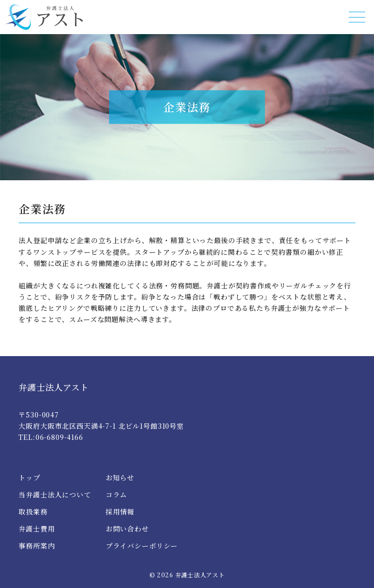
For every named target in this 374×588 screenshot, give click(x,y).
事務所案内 (37, 546)
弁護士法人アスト (53, 387)
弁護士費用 (37, 529)
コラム (117, 494)
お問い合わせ (127, 529)
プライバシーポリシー (142, 546)
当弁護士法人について (55, 494)
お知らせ (120, 477)
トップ (29, 477)
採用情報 (120, 512)
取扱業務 (33, 512)
